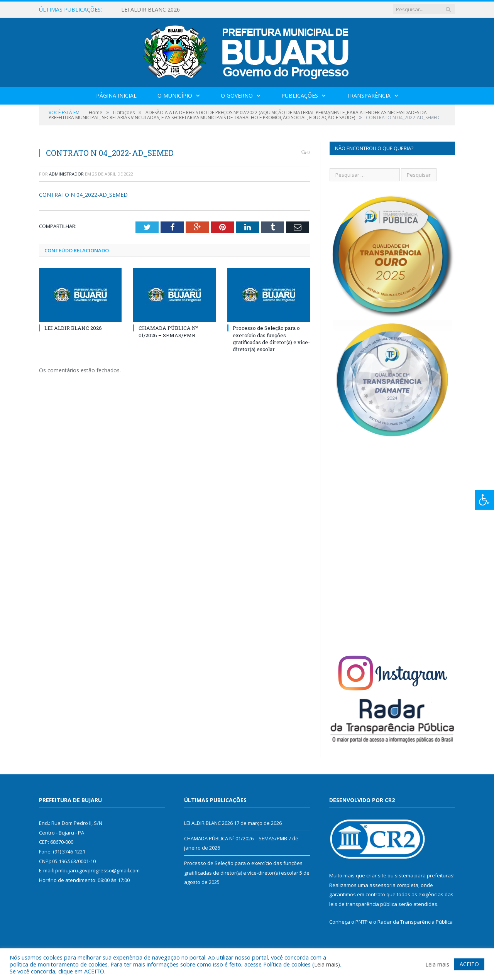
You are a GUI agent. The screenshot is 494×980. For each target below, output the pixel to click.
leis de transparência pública (363, 904)
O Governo (237, 95)
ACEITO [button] (469, 964)
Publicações (300, 95)
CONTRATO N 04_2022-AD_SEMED (83, 195)
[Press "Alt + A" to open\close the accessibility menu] (485, 500)
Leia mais (326, 964)
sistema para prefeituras (424, 875)
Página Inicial (116, 95)
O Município (175, 95)
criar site (376, 875)
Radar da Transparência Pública (415, 922)
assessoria (382, 885)
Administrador (66, 174)
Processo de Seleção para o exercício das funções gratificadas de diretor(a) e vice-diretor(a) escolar (271, 339)
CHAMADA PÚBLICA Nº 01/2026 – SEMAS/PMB (168, 331)
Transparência (369, 95)
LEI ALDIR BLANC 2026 (151, 10)
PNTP (362, 922)
